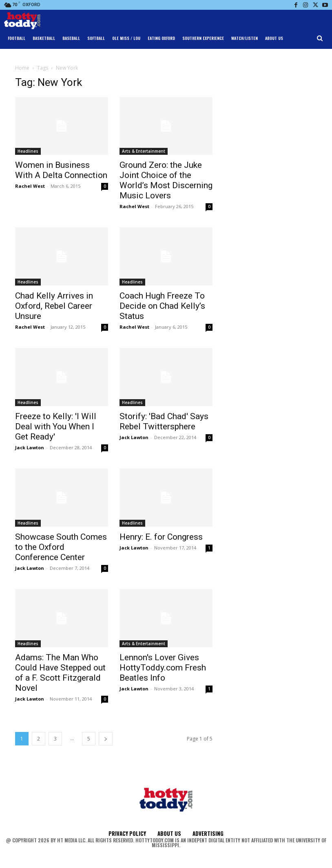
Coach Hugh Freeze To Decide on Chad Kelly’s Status (162, 306)
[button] (320, 38)
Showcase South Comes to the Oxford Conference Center (61, 547)
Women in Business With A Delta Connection (61, 170)
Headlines (28, 151)
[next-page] (106, 739)
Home (22, 68)
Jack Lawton (30, 447)
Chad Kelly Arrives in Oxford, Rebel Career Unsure (54, 306)
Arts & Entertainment (144, 151)
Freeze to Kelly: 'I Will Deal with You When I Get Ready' (56, 426)
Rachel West (30, 186)
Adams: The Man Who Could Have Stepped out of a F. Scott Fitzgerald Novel (60, 673)
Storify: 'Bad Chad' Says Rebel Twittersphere (164, 421)
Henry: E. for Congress (161, 537)
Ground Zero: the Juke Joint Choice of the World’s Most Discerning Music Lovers (166, 180)
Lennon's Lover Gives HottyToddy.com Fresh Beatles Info (163, 668)
